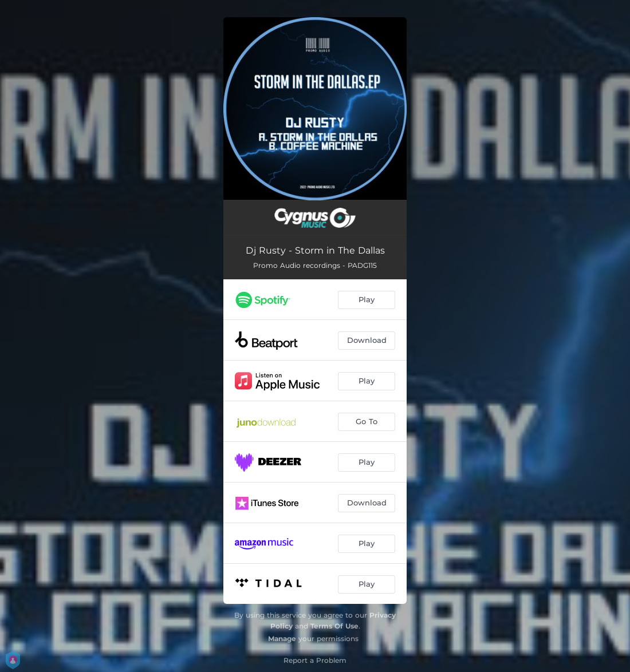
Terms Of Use (334, 626)
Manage (282, 639)
